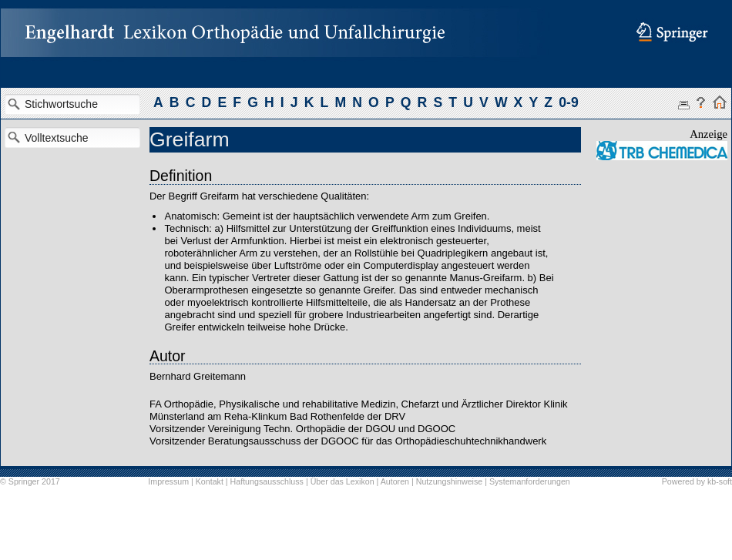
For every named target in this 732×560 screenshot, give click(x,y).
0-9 (568, 102)
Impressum (168, 481)
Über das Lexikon (342, 481)
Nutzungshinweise (449, 481)
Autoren (395, 481)
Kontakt (210, 481)
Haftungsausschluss (267, 481)
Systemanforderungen (530, 481)
